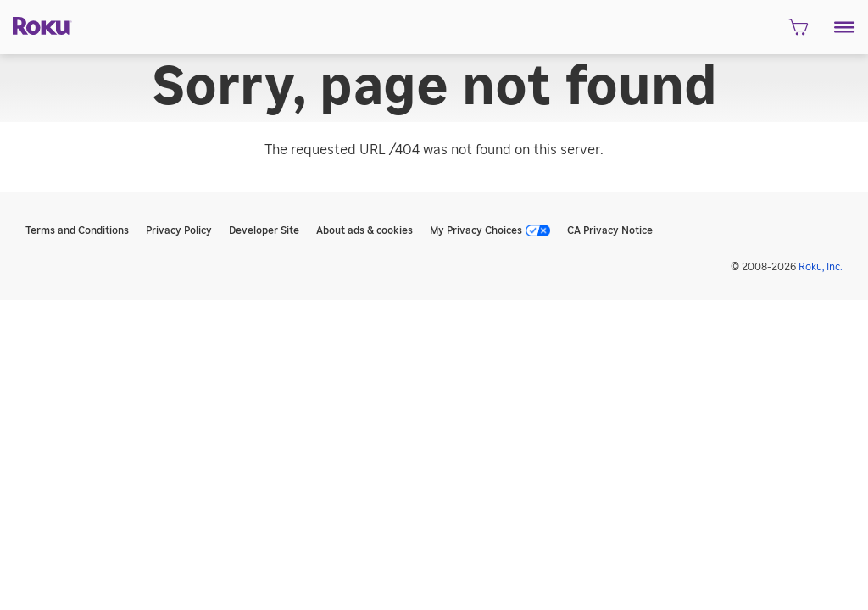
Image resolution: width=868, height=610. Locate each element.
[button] (845, 27)
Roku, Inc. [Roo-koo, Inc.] (821, 267)
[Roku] (36, 25)
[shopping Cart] (798, 32)
